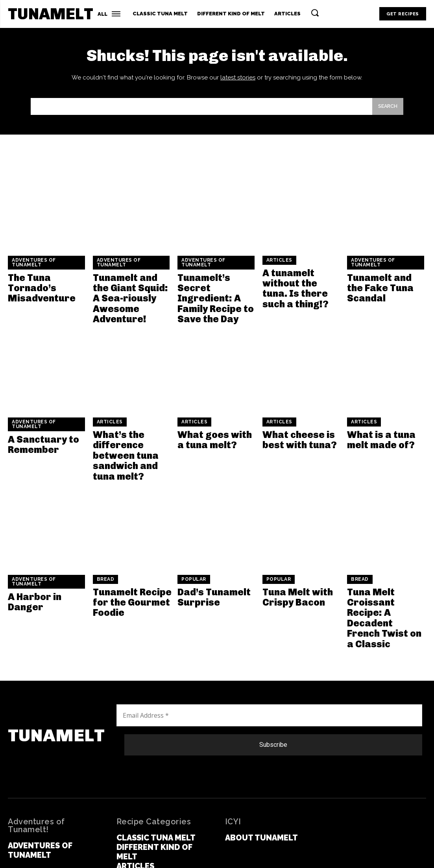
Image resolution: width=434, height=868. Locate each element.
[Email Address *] (269, 666)
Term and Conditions (223, 852)
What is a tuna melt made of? (386, 426)
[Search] (386, 111)
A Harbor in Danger (47, 574)
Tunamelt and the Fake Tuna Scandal (385, 286)
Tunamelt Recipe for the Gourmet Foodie (127, 578)
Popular (193, 558)
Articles (278, 266)
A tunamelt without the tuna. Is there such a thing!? (301, 286)
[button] (315, 13)
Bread (105, 558)
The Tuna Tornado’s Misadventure (37, 290)
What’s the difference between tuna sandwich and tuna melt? (131, 439)
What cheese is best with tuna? (294, 426)
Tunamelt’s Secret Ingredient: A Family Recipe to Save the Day (215, 295)
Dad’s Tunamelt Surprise (209, 574)
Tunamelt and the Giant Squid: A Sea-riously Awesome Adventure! (131, 295)
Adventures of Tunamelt (32, 268)
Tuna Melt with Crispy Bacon (292, 574)
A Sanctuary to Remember (38, 430)
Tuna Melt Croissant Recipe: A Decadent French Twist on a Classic (385, 583)
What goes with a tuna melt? (212, 426)
